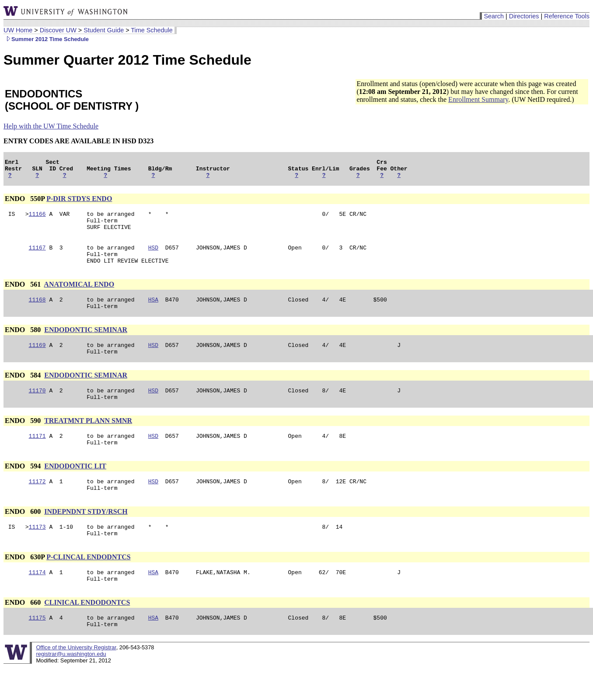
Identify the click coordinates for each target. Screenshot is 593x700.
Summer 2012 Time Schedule (46, 39)
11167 (37, 256)
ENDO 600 (24, 536)
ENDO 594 (24, 488)
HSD (153, 256)
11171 (37, 457)
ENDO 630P (25, 584)
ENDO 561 (24, 296)
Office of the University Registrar (76, 680)
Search (494, 16)
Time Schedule (152, 30)
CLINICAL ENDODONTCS (87, 632)
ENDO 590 (24, 440)
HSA (153, 312)
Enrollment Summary (478, 99)
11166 (37, 219)
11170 (37, 409)
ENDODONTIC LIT (75, 488)
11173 (37, 553)
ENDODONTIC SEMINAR (86, 344)
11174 (37, 601)
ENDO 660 (24, 632)
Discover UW (58, 30)
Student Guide (104, 30)
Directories (524, 16)
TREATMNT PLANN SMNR (88, 440)
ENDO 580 (24, 344)
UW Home (18, 30)
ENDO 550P (25, 203)
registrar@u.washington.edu (71, 687)
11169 (37, 360)
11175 (37, 649)
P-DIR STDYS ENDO (79, 203)
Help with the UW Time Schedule (51, 126)
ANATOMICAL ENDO (79, 296)
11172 (37, 505)
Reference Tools (567, 16)
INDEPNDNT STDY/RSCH (86, 536)
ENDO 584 (24, 392)
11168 (37, 312)
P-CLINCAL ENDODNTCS (88, 584)
